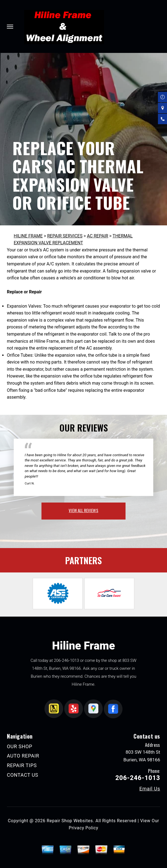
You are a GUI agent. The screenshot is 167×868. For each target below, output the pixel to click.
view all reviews (83, 510)
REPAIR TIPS (22, 765)
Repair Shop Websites (70, 821)
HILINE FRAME (28, 236)
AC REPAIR (97, 236)
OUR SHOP (20, 746)
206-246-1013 (66, 660)
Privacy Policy (83, 828)
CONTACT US (23, 775)
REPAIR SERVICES (65, 236)
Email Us (150, 789)
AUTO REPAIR (23, 756)
